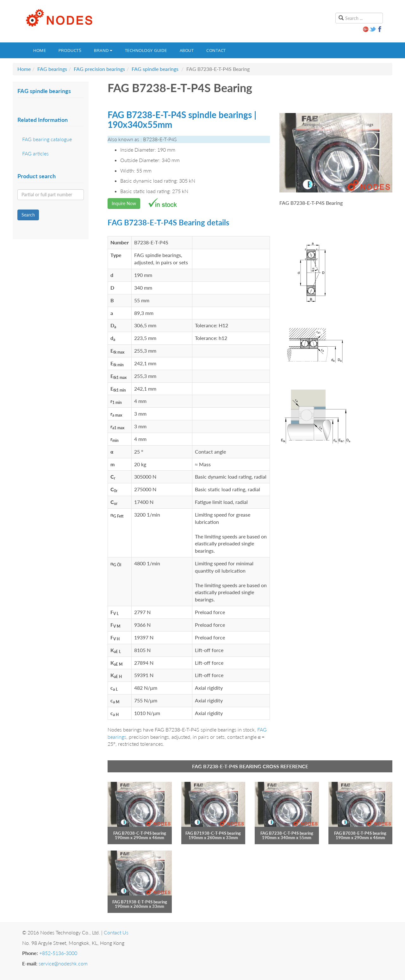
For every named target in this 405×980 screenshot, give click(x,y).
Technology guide (146, 50)
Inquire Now (124, 203)
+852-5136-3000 (58, 953)
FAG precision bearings (99, 69)
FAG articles (35, 153)
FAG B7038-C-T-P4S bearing (140, 833)
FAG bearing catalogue (47, 139)
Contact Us (116, 932)
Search (28, 215)
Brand (103, 50)
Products (70, 50)
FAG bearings (52, 69)
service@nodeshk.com (63, 963)
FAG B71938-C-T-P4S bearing (213, 833)
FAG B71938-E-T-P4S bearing (140, 902)
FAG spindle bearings (155, 69)
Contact (216, 50)
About (187, 50)
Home (40, 50)
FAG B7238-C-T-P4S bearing (287, 833)
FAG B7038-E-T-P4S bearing (360, 833)
